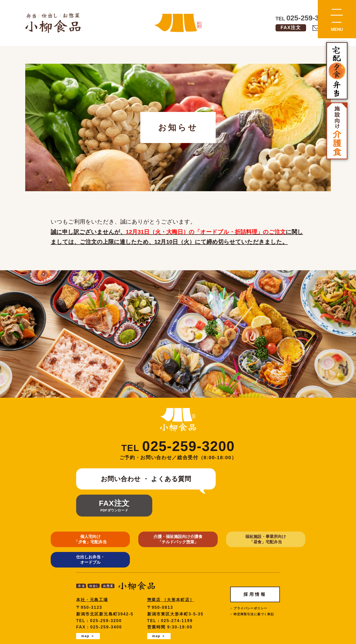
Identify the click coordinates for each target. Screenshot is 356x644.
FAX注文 (291, 28)
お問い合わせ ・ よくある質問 (142, 479)
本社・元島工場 (92, 554)
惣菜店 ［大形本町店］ (171, 554)
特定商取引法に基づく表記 (254, 568)
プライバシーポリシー (250, 562)
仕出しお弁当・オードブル (276, 513)
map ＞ (88, 590)
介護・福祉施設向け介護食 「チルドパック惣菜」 (145, 513)
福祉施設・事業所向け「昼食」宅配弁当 (211, 513)
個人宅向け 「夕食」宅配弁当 (80, 513)
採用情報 (255, 548)
